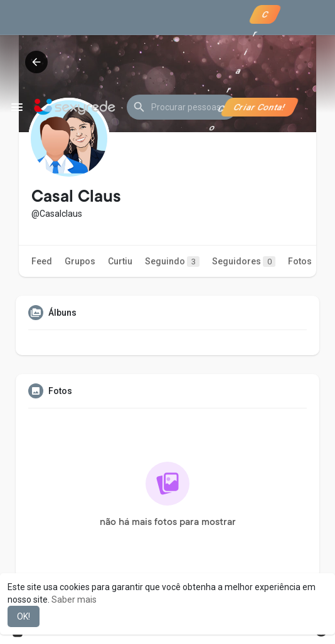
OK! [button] (24, 616)
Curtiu (120, 261)
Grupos (80, 261)
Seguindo (172, 262)
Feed (42, 261)
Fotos (300, 261)
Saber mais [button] (74, 600)
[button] (182, 107)
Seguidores (244, 262)
